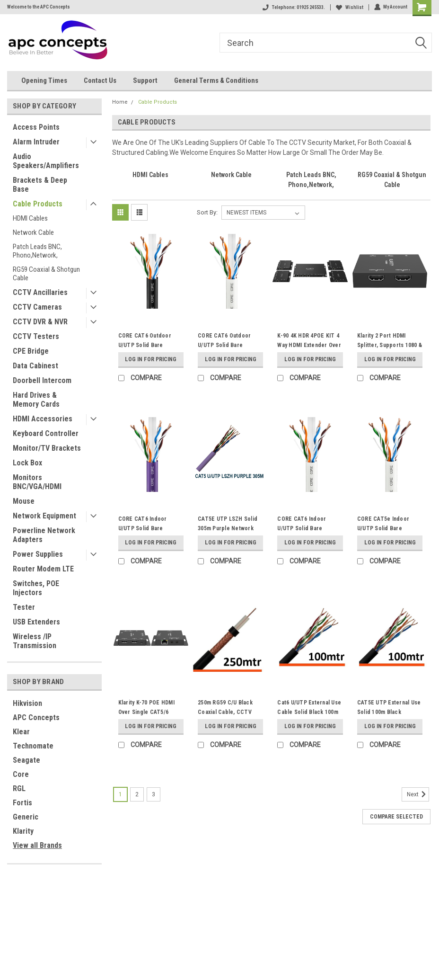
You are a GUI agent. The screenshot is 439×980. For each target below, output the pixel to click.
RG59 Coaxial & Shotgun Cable (46, 274)
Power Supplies (38, 554)
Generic (26, 817)
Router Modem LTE (43, 569)
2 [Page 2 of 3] (137, 794)
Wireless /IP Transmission (35, 641)
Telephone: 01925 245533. (293, 7)
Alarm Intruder (36, 142)
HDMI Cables (30, 218)
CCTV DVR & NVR (40, 322)
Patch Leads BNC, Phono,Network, (37, 251)
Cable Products (38, 204)
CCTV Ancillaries (40, 292)
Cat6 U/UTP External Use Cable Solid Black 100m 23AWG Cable (309, 712)
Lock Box (27, 463)
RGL (19, 788)
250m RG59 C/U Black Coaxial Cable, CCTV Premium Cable (225, 712)
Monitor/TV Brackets (47, 448)
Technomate (33, 746)
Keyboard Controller (46, 433)
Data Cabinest (35, 366)
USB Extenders (36, 622)
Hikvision (27, 703)
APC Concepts (36, 717)
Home (120, 102)
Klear (21, 732)
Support (145, 80)
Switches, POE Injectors (36, 588)
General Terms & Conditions (216, 80)
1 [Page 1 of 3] (120, 794)
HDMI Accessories (43, 419)
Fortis (22, 803)
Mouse (24, 501)
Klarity (23, 831)
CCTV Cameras (37, 307)
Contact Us (100, 80)
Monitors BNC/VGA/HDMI (37, 482)
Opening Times (44, 80)
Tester (24, 607)
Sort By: (207, 212)
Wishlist (349, 7)
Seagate (26, 760)
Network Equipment (44, 516)
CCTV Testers (36, 336)
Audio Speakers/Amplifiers (46, 161)
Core (21, 774)
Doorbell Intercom (42, 380)
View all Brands (37, 845)
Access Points (36, 127)
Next (418, 794)
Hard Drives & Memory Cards (36, 400)
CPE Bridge (31, 351)
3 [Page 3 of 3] (154, 794)
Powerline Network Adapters (44, 535)
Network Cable (33, 232)
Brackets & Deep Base (40, 185)
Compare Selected (396, 817)
